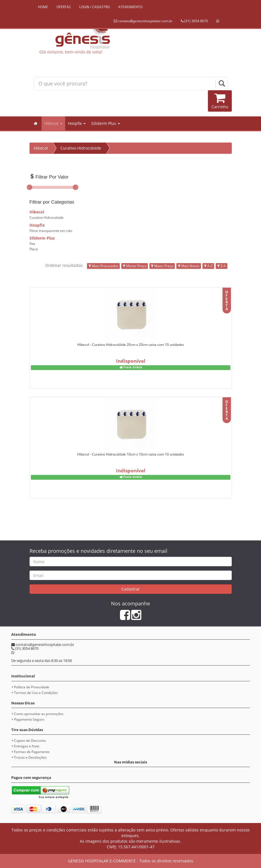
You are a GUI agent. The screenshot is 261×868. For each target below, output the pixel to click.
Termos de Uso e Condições (36, 693)
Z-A (222, 266)
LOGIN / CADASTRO (95, 7)
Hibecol (53, 123)
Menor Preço (135, 266)
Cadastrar (131, 589)
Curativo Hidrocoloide (81, 148)
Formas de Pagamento (32, 752)
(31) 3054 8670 (194, 21)
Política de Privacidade (32, 687)
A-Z (208, 266)
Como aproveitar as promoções (39, 714)
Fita (32, 244)
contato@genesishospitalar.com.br (143, 21)
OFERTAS (64, 7)
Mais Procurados (103, 266)
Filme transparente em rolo (51, 231)
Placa (34, 249)
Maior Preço (162, 266)
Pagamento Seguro (29, 719)
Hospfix (77, 123)
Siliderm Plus (106, 123)
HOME (43, 7)
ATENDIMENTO (130, 7)
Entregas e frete (27, 746)
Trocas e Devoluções (30, 757)
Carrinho (220, 101)
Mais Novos (189, 266)
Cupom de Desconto (30, 740)
